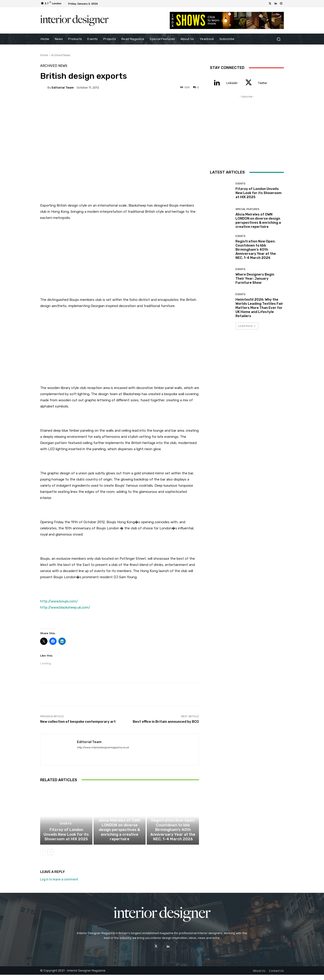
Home (44, 55)
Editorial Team (63, 88)
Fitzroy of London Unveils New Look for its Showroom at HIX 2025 (66, 840)
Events (66, 831)
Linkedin (232, 83)
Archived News (61, 55)
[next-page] (50, 857)
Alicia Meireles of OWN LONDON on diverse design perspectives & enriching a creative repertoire (119, 838)
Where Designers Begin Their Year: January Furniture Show (255, 278)
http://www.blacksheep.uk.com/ (65, 607)
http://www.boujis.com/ (59, 601)
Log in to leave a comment (59, 885)
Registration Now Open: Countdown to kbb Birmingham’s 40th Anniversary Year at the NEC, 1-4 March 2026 (173, 836)
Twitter (263, 83)
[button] (278, 39)
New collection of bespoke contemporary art (78, 722)
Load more (247, 326)
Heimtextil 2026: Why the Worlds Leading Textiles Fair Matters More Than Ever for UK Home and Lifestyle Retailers (259, 308)
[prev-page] (43, 857)
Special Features (119, 826)
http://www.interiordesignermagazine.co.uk (103, 747)
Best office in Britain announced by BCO (166, 722)
